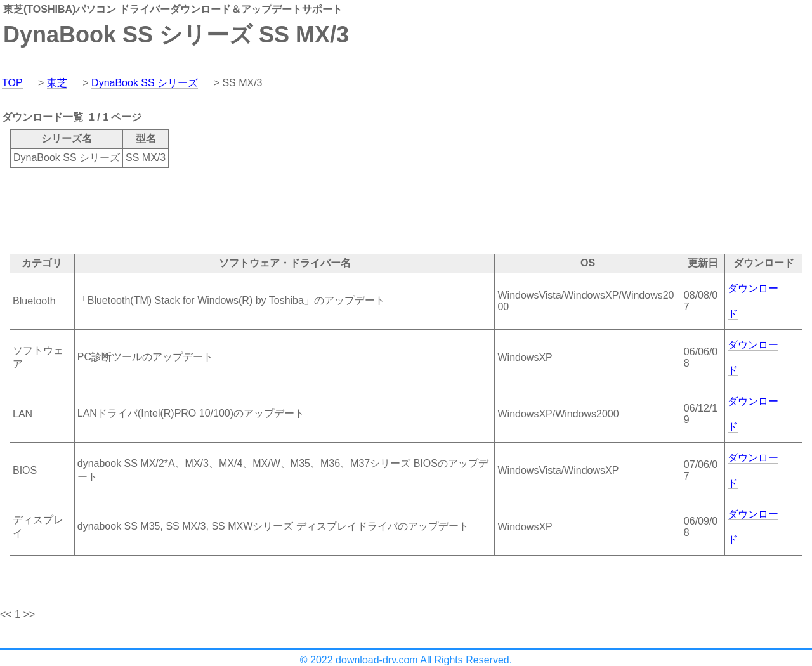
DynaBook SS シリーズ (145, 83)
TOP (12, 83)
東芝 (57, 83)
